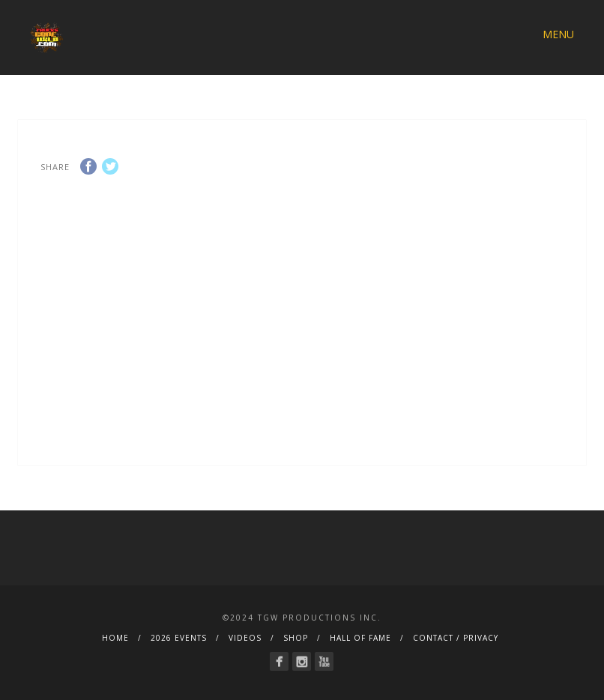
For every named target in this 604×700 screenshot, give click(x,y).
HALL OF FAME (360, 638)
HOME (115, 638)
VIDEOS (245, 638)
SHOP (296, 638)
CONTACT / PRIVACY (456, 638)
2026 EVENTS (179, 638)
